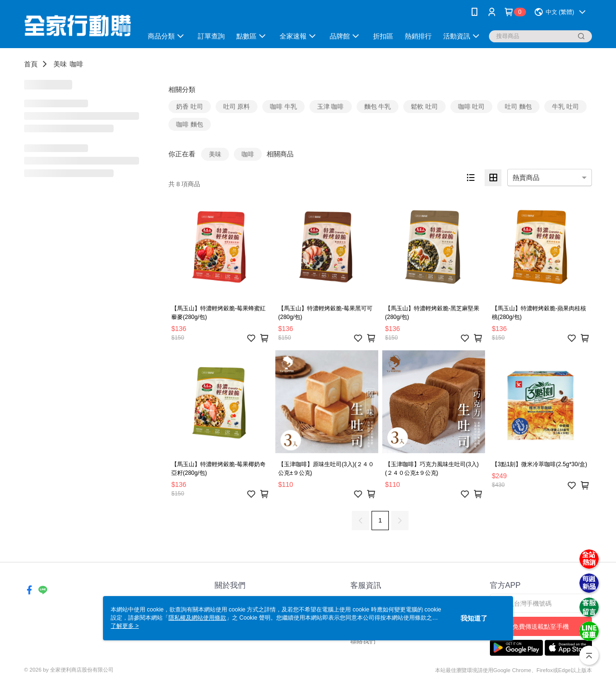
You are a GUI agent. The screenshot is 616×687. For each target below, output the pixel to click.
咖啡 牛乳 (283, 107)
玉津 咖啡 (331, 107)
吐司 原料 (237, 107)
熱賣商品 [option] (526, 178)
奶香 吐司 (190, 107)
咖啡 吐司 (472, 107)
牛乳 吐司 (565, 107)
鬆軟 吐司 (424, 107)
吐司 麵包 (518, 107)
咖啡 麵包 (190, 124)
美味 (60, 64)
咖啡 (77, 64)
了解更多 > (125, 626)
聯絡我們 (363, 641)
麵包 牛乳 (378, 107)
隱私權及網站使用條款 (197, 618)
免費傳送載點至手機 (541, 627)
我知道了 (474, 618)
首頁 (31, 64)
